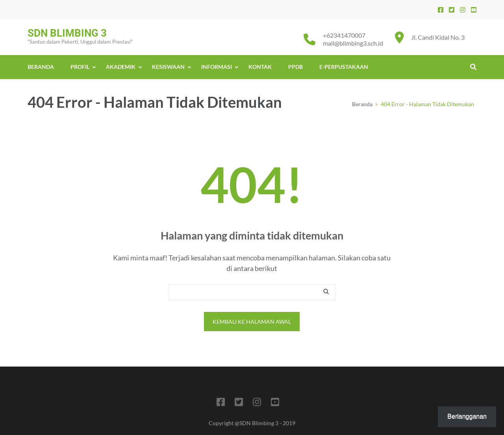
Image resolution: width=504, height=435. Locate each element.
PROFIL (80, 67)
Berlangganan (467, 416)
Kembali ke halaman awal (252, 322)
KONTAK (260, 67)
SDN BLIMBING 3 (67, 33)
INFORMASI (217, 67)
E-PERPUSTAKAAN (344, 67)
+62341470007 (344, 35)
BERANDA (41, 67)
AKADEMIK (121, 67)
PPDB (296, 67)
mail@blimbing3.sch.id (353, 43)
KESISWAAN (168, 67)
